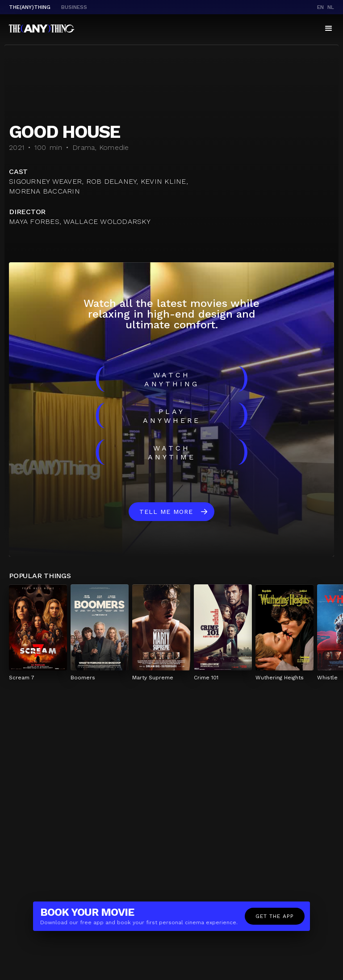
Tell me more (166, 512)
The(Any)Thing (30, 7)
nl (331, 7)
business (74, 7)
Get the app (275, 916)
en (320, 7)
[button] (329, 29)
